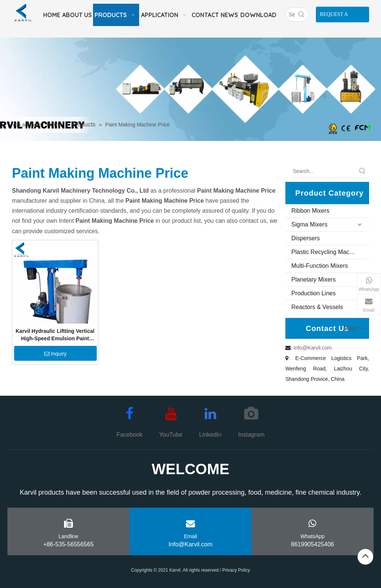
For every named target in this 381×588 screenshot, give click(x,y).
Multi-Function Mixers (320, 266)
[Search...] (324, 171)
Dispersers (305, 238)
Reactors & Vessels (317, 307)
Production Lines (313, 293)
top (365, 556)
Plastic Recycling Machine (326, 252)
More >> (354, 328)
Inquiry (55, 354)
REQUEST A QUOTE (334, 17)
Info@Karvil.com (313, 348)
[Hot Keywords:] (301, 15)
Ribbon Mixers (310, 211)
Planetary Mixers (313, 279)
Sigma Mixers (309, 224)
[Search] (290, 15)
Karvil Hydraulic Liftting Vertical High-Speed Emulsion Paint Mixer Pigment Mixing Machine (55, 335)
